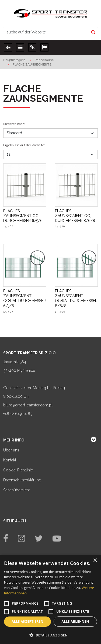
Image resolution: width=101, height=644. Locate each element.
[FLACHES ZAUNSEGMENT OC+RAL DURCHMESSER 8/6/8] (76, 298)
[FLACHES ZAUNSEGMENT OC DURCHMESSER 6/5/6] (25, 216)
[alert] (50, 599)
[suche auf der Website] (46, 32)
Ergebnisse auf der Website (24, 145)
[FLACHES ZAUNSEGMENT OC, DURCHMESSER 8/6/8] (76, 216)
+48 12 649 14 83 (18, 414)
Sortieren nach (14, 124)
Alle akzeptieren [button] (27, 621)
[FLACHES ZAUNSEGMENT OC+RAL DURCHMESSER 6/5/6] (25, 298)
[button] (50, 635)
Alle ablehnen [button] (75, 621)
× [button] (95, 561)
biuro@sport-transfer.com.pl (28, 405)
